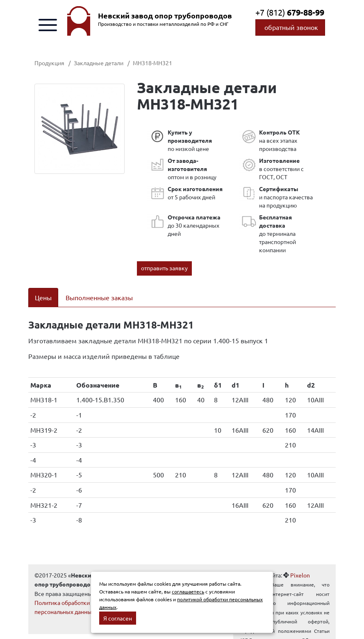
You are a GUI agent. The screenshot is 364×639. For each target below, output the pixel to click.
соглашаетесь (188, 591)
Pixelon (300, 575)
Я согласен (118, 618)
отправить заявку (164, 268)
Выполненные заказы (99, 297)
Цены (43, 297)
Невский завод (165, 16)
